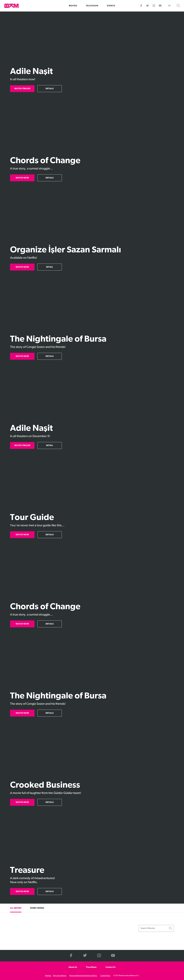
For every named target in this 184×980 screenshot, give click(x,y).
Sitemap (48, 976)
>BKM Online (11, 6)
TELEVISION (92, 6)
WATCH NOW (22, 178)
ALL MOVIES (16, 908)
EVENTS (111, 6)
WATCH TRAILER (22, 89)
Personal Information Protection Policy (83, 976)
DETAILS (50, 89)
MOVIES (73, 6)
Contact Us (110, 967)
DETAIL (50, 267)
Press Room (91, 967)
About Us (73, 967)
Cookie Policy (105, 976)
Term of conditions (60, 976)
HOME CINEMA (37, 908)
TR (169, 6)
